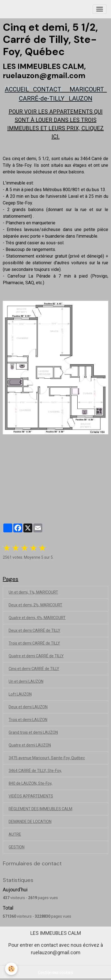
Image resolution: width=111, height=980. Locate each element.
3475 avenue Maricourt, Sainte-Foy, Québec (47, 758)
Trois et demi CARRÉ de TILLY (34, 643)
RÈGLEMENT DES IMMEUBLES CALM (40, 809)
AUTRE (15, 834)
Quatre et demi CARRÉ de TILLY (36, 656)
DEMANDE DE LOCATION (30, 822)
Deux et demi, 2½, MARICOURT (35, 605)
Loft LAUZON (20, 694)
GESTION (17, 847)
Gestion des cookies (55, 973)
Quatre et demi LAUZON (30, 745)
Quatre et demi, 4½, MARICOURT (37, 618)
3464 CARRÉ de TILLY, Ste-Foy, (35, 771)
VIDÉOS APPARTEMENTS (31, 796)
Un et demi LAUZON (26, 681)
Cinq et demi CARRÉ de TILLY (34, 669)
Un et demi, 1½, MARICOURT (33, 592)
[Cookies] (11, 969)
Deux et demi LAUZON (28, 707)
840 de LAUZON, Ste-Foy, (30, 783)
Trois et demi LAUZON (28, 720)
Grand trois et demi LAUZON (33, 732)
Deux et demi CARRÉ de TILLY (34, 630)
